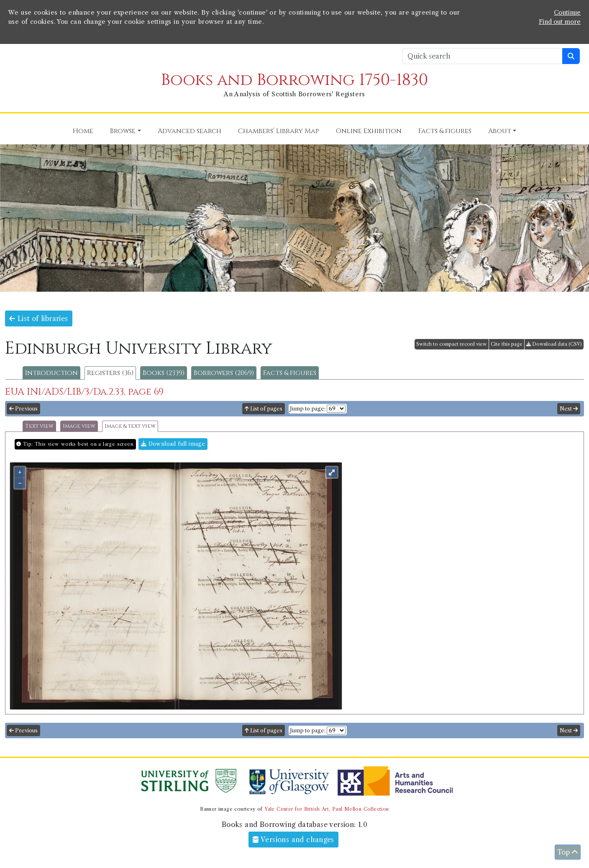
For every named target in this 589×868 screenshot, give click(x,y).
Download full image (173, 444)
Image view (79, 426)
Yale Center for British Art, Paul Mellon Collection (327, 809)
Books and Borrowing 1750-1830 (294, 80)
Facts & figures (290, 373)
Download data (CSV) (554, 344)
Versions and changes (293, 840)
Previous (23, 409)
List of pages (264, 409)
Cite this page (507, 344)
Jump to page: (308, 409)
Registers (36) (110, 373)
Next (569, 409)
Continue (567, 13)
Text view (39, 426)
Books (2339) (164, 373)
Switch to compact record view (452, 344)
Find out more (560, 22)
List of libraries (39, 318)
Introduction (51, 373)
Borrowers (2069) (224, 373)
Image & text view (130, 426)
